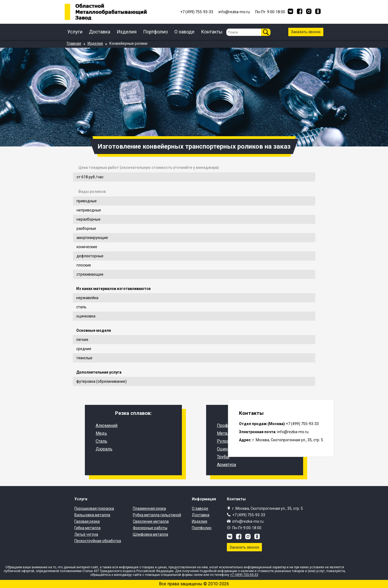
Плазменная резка (149, 508)
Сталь (101, 441)
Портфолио (155, 32)
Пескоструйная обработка (98, 541)
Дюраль (104, 449)
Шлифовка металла (150, 534)
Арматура (226, 465)
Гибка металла (87, 528)
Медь (101, 433)
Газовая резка (87, 521)
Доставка (100, 32)
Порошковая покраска (94, 508)
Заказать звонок (306, 32)
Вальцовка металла (92, 515)
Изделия (127, 32)
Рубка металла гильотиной (157, 515)
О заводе (184, 32)
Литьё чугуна (86, 534)
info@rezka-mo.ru (248, 521)
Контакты (212, 32)
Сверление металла (151, 521)
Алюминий (107, 425)
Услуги (75, 32)
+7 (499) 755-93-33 (249, 515)
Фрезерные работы (150, 528)
